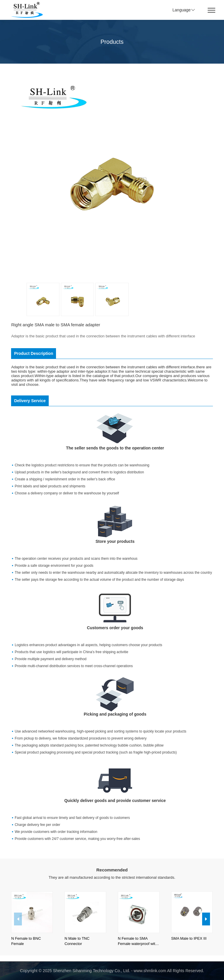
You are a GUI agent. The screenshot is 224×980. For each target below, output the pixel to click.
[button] (206, 919)
